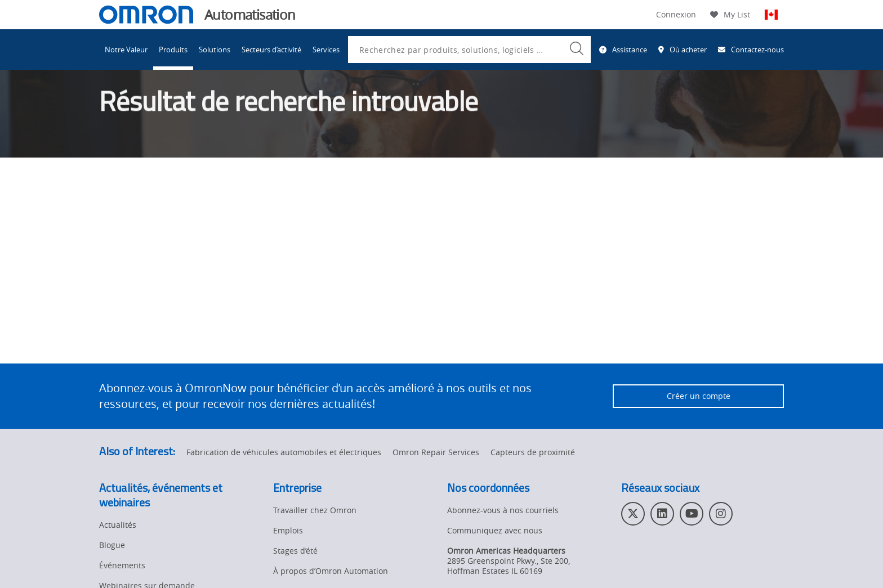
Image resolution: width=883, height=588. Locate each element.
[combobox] (469, 50)
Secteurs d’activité (271, 50)
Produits (173, 50)
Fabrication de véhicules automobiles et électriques (284, 452)
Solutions (215, 50)
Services (326, 50)
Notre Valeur (126, 50)
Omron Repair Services (436, 452)
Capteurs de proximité (533, 452)
